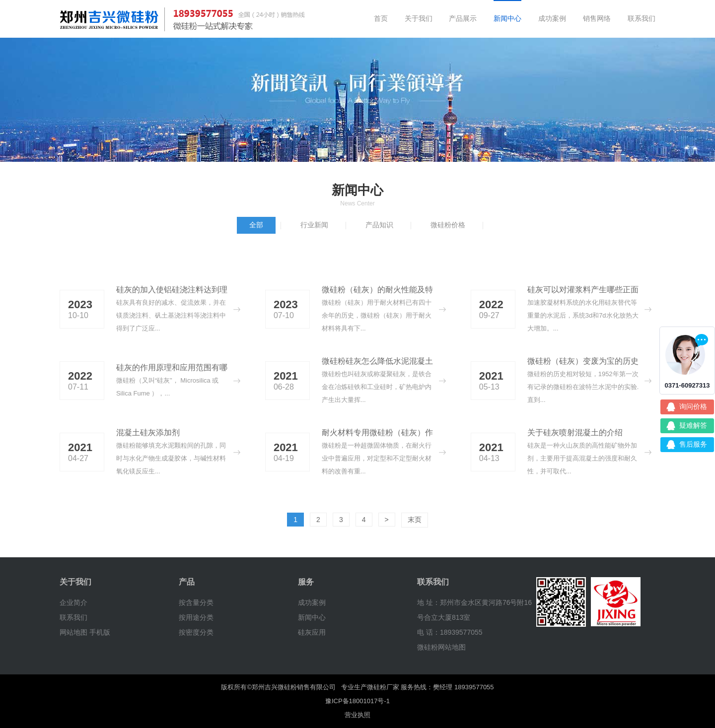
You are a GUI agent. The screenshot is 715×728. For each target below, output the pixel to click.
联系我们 (642, 18)
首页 (381, 18)
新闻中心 (507, 18)
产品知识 (379, 225)
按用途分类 (196, 617)
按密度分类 (196, 632)
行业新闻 (314, 225)
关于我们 (419, 18)
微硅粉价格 (448, 225)
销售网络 (597, 18)
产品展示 (463, 18)
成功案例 (552, 18)
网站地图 (73, 632)
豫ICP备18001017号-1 (357, 701)
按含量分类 (196, 602)
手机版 (100, 632)
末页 (415, 520)
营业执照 (357, 715)
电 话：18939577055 (450, 632)
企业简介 (73, 602)
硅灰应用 (312, 632)
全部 (256, 225)
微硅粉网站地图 (441, 647)
